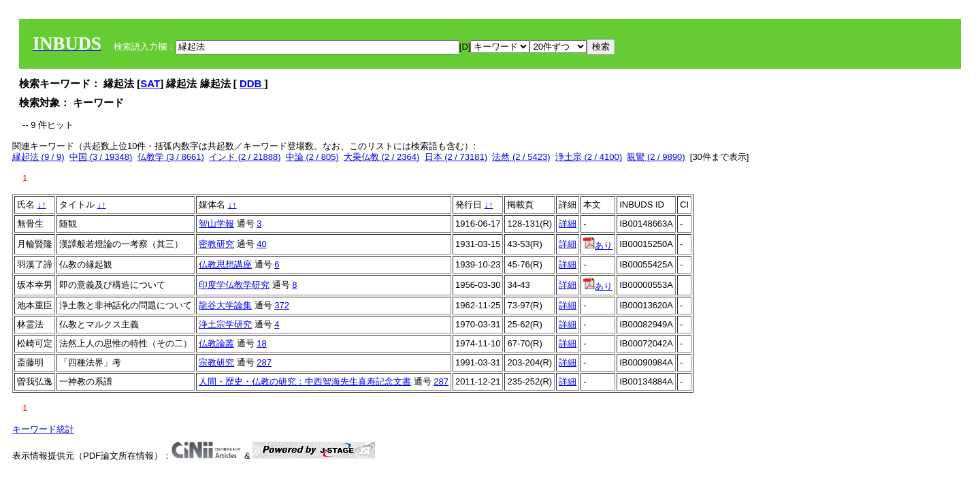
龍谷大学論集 (225, 305)
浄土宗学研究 (225, 324)
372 (282, 305)
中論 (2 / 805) (312, 157)
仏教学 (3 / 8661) (171, 157)
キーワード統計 (43, 429)
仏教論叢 (216, 343)
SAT (150, 83)
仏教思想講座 (225, 264)
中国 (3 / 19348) (101, 157)
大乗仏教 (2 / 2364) (381, 157)
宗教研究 (216, 362)
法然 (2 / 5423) (521, 157)
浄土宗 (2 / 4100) (589, 157)
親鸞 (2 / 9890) (656, 157)
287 (264, 362)
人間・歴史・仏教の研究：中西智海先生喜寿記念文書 (305, 381)
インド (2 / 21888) (245, 157)
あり (598, 245)
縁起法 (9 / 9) (38, 157)
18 (261, 343)
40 (261, 244)
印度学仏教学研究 (234, 285)
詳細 (568, 224)
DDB (252, 83)
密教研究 (216, 244)
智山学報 (216, 224)
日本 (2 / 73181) (456, 157)
